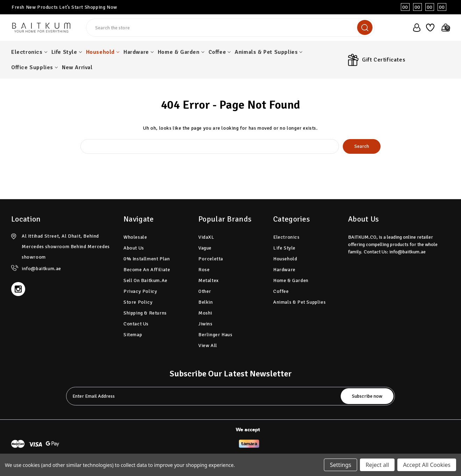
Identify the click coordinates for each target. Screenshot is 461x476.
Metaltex (208, 280)
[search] (365, 27)
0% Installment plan (147, 259)
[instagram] (18, 289)
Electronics (29, 52)
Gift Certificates (384, 60)
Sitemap (133, 335)
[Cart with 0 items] (444, 28)
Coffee (220, 52)
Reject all (377, 465)
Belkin (206, 302)
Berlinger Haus (215, 335)
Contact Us (136, 324)
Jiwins (205, 324)
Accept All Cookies (427, 465)
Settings (341, 465)
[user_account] (415, 28)
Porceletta (211, 259)
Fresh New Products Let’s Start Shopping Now (64, 7)
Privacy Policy (140, 291)
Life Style (67, 52)
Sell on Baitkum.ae (146, 280)
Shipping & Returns (145, 313)
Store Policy (138, 302)
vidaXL (206, 237)
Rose (204, 270)
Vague (205, 248)
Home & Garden (181, 52)
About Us (134, 248)
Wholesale (135, 237)
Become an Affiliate (147, 270)
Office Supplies (34, 67)
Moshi (205, 313)
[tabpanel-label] (204, 396)
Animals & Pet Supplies (268, 52)
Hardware (139, 52)
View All (208, 345)
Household (103, 52)
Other (205, 291)
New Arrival (77, 67)
